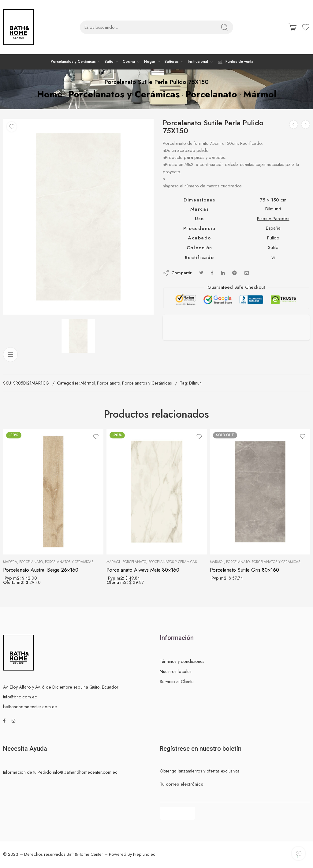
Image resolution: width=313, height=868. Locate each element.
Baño (109, 62)
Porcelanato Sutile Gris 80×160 (244, 570)
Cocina (129, 62)
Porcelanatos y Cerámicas (73, 62)
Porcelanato (211, 94)
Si (273, 257)
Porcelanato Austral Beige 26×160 (41, 570)
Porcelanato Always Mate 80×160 (143, 570)
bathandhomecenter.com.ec (30, 706)
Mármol (260, 94)
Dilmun (195, 383)
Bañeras (172, 62)
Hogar (150, 62)
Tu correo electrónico (235, 784)
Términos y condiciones (182, 661)
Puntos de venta (235, 62)
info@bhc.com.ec (20, 697)
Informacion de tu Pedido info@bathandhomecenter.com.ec (60, 772)
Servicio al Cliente (177, 681)
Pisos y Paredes (273, 218)
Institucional (198, 62)
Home (50, 94)
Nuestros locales (176, 671)
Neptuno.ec (144, 854)
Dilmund (273, 209)
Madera (10, 562)
